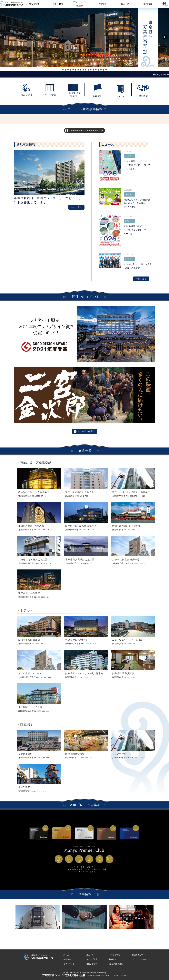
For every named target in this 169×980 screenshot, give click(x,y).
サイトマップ (69, 964)
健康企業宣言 (92, 964)
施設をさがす (138, 955)
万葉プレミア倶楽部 (80, 4)
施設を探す (34, 4)
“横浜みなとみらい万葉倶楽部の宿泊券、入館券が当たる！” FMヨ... (137, 203)
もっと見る (76, 207)
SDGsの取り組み (116, 964)
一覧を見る (141, 279)
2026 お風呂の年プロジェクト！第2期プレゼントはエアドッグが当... (137, 165)
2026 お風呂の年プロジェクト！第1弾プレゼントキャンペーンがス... (137, 230)
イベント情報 (57, 4)
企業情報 (102, 4)
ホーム (66, 955)
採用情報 (148, 4)
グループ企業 (92, 959)
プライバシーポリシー (141, 959)
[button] (4, 37)
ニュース (125, 4)
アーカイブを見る (84, 431)
